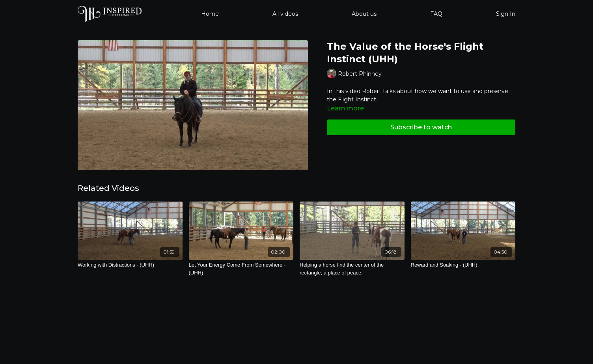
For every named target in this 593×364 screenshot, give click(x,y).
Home (210, 14)
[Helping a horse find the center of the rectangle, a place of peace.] (352, 269)
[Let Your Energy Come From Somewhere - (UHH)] (241, 269)
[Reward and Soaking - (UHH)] (463, 265)
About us (364, 14)
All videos (285, 14)
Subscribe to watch (421, 127)
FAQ (436, 14)
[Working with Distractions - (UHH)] (130, 265)
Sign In (506, 14)
